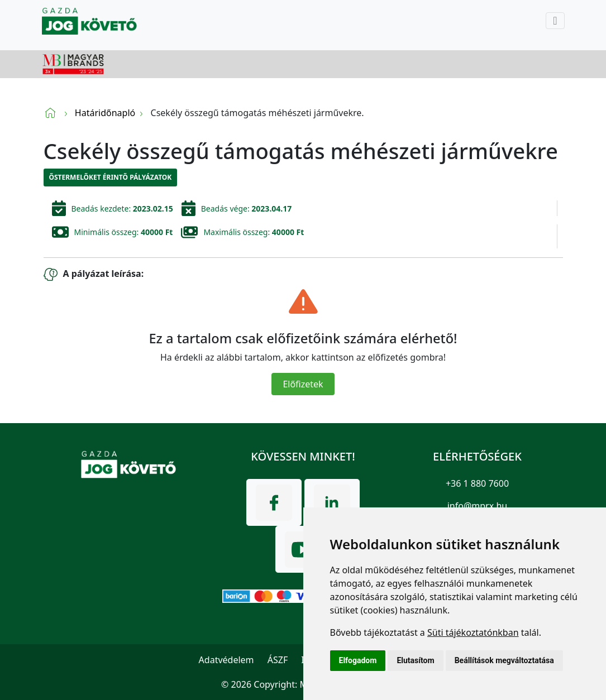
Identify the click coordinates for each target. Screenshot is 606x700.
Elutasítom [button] (415, 660)
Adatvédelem (226, 660)
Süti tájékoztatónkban (473, 632)
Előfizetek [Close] (303, 384)
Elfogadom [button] (358, 660)
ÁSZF (278, 660)
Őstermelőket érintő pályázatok (111, 177)
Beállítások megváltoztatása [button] (504, 660)
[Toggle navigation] (555, 21)
